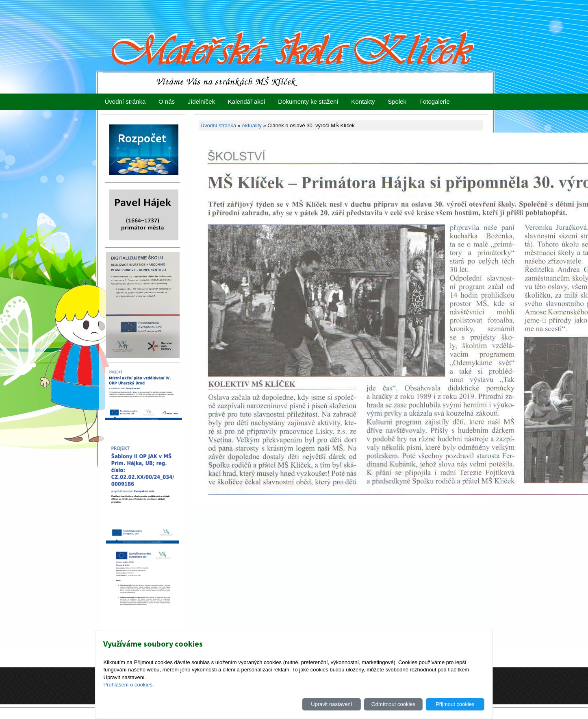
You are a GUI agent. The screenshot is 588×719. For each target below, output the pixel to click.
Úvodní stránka (125, 101)
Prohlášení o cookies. (128, 685)
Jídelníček (202, 101)
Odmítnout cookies (393, 704)
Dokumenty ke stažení (308, 101)
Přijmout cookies (455, 704)
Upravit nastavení (331, 704)
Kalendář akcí (247, 101)
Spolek (397, 101)
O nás (167, 101)
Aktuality (252, 125)
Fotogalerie (435, 101)
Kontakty (363, 101)
